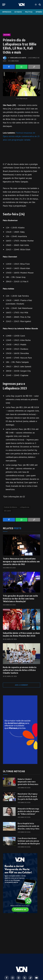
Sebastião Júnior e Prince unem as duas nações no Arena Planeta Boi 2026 (21, 634)
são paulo (8, 511)
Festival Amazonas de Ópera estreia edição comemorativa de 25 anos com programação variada (21, 136)
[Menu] (4, 5)
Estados (18, 12)
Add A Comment (21, 685)
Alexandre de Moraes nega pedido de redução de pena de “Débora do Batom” (28, 811)
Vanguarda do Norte (18, 58)
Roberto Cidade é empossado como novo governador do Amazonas (28, 782)
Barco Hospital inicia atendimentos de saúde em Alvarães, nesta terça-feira (28, 826)
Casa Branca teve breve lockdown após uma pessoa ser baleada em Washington (29, 841)
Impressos (7, 12)
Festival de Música (11, 507)
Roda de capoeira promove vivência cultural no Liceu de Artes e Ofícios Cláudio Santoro (20, 670)
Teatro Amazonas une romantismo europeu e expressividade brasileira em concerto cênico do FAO (21, 561)
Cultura (7, 35)
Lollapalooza (25, 507)
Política (29, 12)
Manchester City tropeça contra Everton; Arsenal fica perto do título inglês (28, 796)
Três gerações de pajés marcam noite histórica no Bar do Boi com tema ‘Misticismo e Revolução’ (20, 598)
